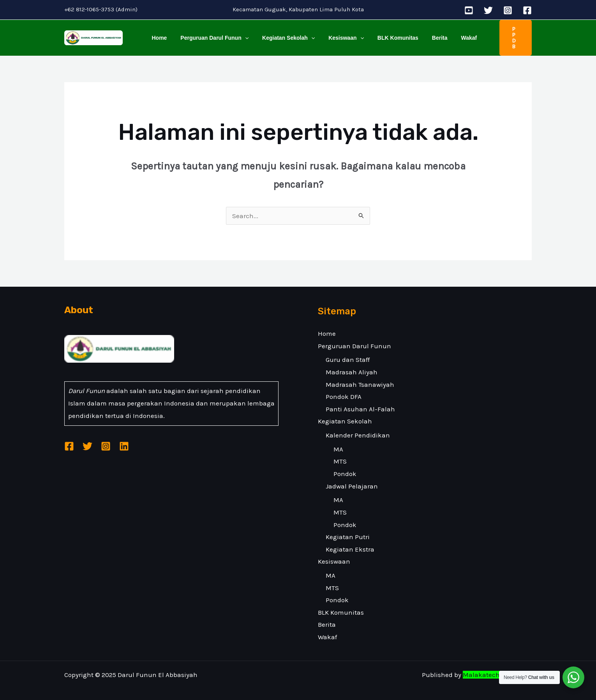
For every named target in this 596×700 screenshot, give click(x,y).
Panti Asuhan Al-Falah (360, 401)
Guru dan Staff (348, 352)
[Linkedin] (124, 439)
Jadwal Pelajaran (352, 478)
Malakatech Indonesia (497, 667)
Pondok (345, 466)
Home (158, 34)
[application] (241, 34)
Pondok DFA (344, 389)
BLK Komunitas (386, 34)
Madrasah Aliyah (352, 365)
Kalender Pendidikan (358, 428)
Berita (425, 34)
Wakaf (451, 34)
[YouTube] (469, 10)
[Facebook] (527, 10)
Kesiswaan (337, 34)
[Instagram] (508, 10)
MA (338, 441)
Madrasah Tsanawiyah (360, 377)
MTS (340, 454)
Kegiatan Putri (348, 529)
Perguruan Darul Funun (211, 34)
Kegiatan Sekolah (282, 34)
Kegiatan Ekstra (350, 541)
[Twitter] (488, 10)
